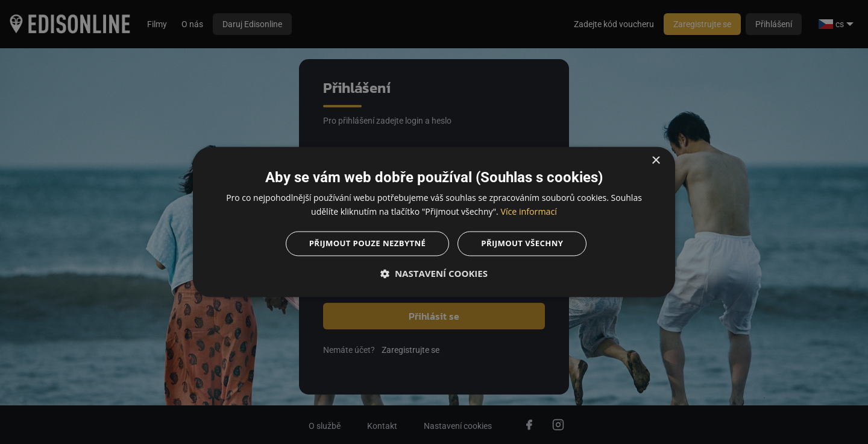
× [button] (656, 160)
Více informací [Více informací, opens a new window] (529, 211)
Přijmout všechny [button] (526, 244)
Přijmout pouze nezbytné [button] (365, 244)
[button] (434, 275)
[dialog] (434, 222)
